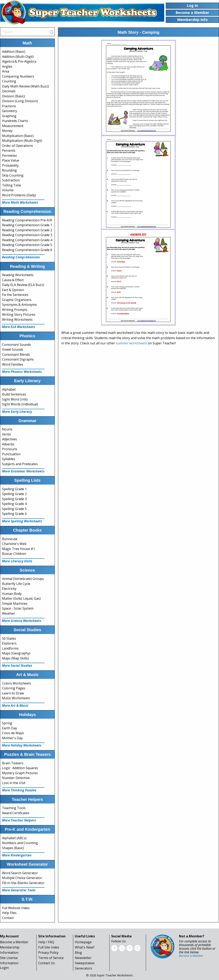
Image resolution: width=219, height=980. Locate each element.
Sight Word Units (15, 399)
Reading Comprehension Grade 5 (27, 245)
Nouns (7, 429)
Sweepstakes (85, 963)
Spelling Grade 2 (14, 494)
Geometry (10, 111)
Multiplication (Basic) (18, 136)
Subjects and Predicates (20, 464)
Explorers (9, 643)
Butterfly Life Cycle (16, 584)
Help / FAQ (46, 942)
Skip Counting (13, 175)
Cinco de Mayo (13, 733)
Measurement (13, 126)
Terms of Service (51, 958)
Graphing (9, 116)
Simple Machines (15, 604)
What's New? (85, 947)
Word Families (13, 364)
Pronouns (10, 449)
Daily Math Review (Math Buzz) (25, 86)
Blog (78, 953)
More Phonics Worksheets (22, 372)
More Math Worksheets (20, 202)
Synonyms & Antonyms (19, 305)
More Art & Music (15, 706)
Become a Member (14, 942)
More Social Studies (17, 666)
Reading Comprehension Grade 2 (27, 230)
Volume (8, 190)
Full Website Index (16, 908)
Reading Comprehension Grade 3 (27, 235)
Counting (9, 81)
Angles (7, 66)
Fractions (9, 106)
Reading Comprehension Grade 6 (27, 250)
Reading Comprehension (21, 257)
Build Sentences (14, 394)
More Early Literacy (17, 412)
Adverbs (8, 444)
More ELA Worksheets (19, 327)
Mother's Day (12, 738)
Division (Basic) (13, 96)
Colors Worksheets (17, 683)
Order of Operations (17, 146)
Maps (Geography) (16, 653)
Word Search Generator (20, 873)
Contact (8, 918)
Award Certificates (16, 813)
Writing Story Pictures (19, 314)
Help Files (9, 913)
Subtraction (11, 180)
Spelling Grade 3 (14, 499)
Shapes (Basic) (13, 848)
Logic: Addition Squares (20, 768)
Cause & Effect (13, 280)
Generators (84, 968)
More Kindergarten (17, 855)
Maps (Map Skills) (15, 658)
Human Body (12, 594)
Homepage (83, 942)
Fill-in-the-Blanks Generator (23, 883)
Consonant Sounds (16, 345)
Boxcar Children (14, 554)
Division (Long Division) (20, 101)
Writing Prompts (15, 310)
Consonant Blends (16, 354)
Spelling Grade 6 (14, 514)
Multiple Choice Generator (22, 878)
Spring (7, 723)
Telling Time (12, 185)
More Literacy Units (17, 561)
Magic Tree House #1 (19, 549)
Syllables (9, 459)
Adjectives (10, 439)
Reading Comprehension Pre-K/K (27, 220)
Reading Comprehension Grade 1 (27, 225)
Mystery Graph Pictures (20, 773)
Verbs (6, 434)
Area (6, 71)
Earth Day (10, 728)
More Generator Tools (19, 890)
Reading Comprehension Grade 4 (27, 240)
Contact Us (47, 963)
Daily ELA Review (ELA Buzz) (23, 285)
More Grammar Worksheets (23, 471)
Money (7, 131)
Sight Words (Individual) (20, 404)
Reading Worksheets (18, 275)
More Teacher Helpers (19, 820)
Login (4, 968)
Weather (9, 613)
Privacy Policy (48, 953)
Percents (9, 150)
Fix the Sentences (15, 295)
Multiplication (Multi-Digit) (22, 141)
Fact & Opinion (13, 290)
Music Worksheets (16, 698)
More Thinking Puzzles (19, 790)
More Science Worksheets (22, 621)
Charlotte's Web (14, 544)
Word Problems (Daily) (19, 195)
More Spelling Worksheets (22, 521)
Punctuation (11, 454)
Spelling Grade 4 (14, 504)
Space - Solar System (18, 608)
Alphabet (9, 389)
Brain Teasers (13, 763)
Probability (10, 165)
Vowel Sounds (13, 349)
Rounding (9, 170)
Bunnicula (10, 539)
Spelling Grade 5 (14, 509)
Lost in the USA (14, 783)
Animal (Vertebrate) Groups (23, 579)
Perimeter (10, 156)
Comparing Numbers (18, 76)
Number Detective (16, 778)
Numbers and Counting (20, 843)
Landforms (10, 648)
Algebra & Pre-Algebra (19, 61)
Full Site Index (49, 947)
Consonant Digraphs (18, 359)
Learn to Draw (13, 693)
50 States (9, 638)
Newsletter (83, 958)
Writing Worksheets (17, 320)
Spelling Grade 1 (14, 489)
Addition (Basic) (14, 52)
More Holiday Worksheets (22, 745)
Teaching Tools (14, 808)
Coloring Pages (14, 688)
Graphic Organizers (17, 300)
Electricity (9, 589)
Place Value (11, 160)
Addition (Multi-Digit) (18, 57)
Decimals (9, 91)
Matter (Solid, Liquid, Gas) (21, 598)
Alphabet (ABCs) (14, 838)
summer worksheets (131, 343)
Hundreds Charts (15, 121)
